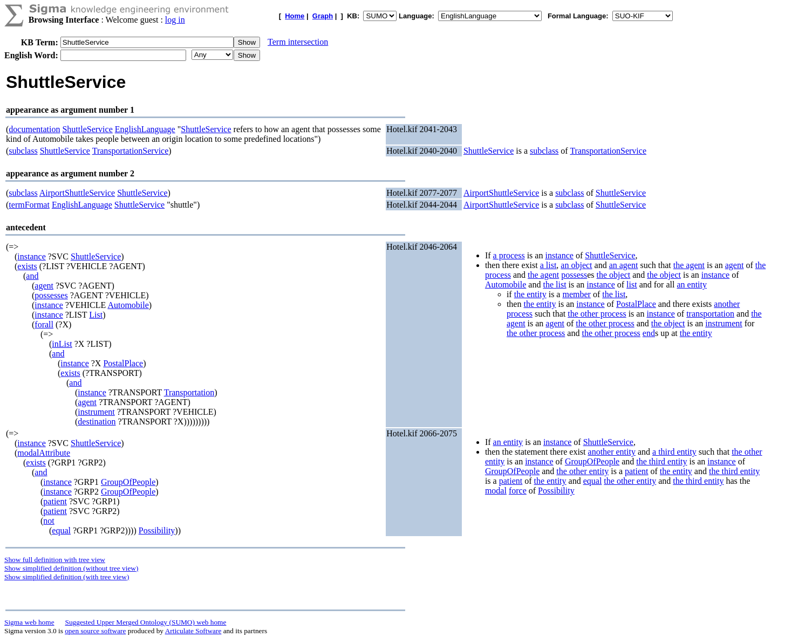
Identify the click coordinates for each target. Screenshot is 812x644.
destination (97, 422)
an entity (692, 285)
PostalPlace (123, 363)
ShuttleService (87, 129)
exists (27, 266)
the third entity (661, 461)
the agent (689, 265)
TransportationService (131, 151)
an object (576, 265)
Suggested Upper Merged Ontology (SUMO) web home (146, 622)
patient (55, 501)
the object (614, 275)
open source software (95, 631)
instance (31, 256)
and (32, 276)
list (632, 285)
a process (509, 255)
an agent (624, 265)
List (96, 315)
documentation (34, 129)
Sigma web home (29, 622)
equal (61, 530)
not (49, 521)
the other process (597, 314)
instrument (96, 412)
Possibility (157, 530)
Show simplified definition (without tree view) (71, 568)
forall (44, 324)
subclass (23, 151)
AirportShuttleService (77, 193)
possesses (51, 295)
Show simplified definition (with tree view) (67, 577)
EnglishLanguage (145, 129)
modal (496, 491)
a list (548, 265)
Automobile (128, 305)
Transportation (189, 392)
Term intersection (298, 42)
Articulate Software (193, 631)
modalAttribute (44, 453)
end (649, 333)
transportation (710, 314)
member (576, 294)
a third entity (674, 452)
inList (62, 344)
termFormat (29, 205)
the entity (530, 294)
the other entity (582, 471)
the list (554, 285)
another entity (612, 452)
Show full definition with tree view (55, 560)
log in (175, 20)
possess (574, 275)
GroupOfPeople (128, 482)
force (518, 491)
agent (44, 286)
